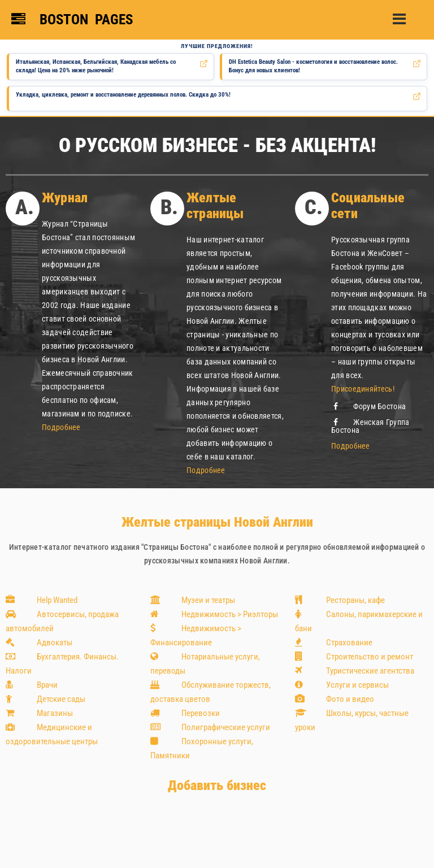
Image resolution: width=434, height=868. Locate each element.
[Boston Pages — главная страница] (74, 20)
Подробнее (61, 427)
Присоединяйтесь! (363, 389)
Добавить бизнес (217, 785)
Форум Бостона (368, 406)
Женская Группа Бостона (370, 426)
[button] (405, 15)
